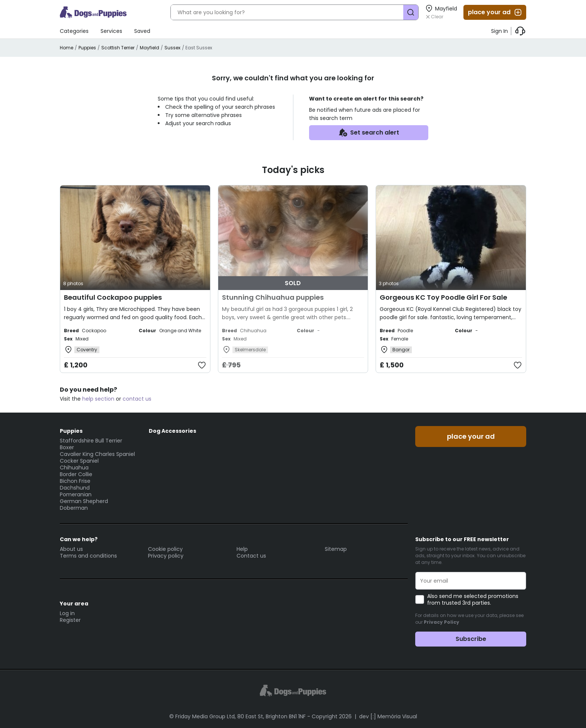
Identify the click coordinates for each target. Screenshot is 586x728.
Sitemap (336, 549)
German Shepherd (84, 501)
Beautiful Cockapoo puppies (113, 297)
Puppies (87, 48)
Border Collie (76, 474)
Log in (67, 613)
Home (67, 48)
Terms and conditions (88, 556)
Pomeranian (76, 494)
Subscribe (471, 639)
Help (242, 549)
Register (70, 620)
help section (98, 399)
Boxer (67, 447)
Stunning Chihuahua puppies (273, 297)
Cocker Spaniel (79, 461)
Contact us (251, 556)
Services (111, 31)
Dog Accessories (172, 431)
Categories (74, 31)
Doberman (74, 508)
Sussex (172, 48)
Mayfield (149, 48)
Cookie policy (165, 549)
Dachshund (75, 488)
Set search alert (369, 133)
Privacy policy (166, 556)
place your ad (495, 12)
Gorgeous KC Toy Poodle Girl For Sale (443, 297)
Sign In (499, 31)
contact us (137, 399)
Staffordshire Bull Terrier (91, 441)
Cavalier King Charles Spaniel (97, 454)
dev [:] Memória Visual (388, 716)
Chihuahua (74, 468)
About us (71, 549)
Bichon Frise (75, 481)
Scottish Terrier (118, 48)
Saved (142, 31)
